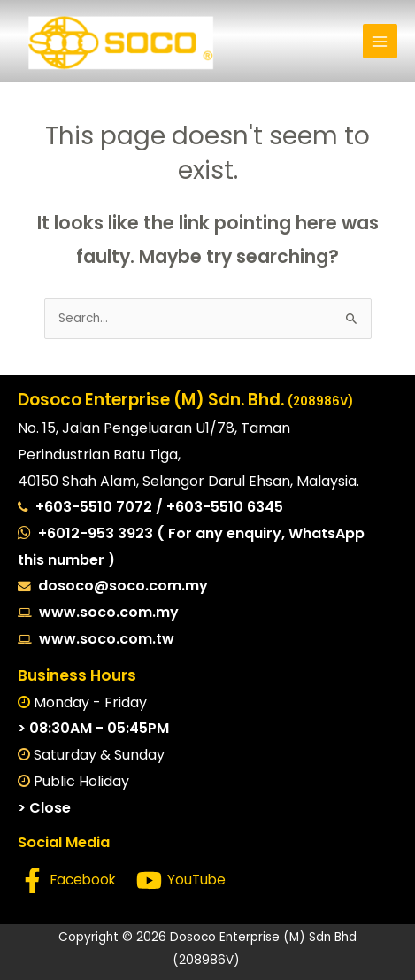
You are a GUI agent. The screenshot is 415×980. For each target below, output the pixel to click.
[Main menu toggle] (380, 41)
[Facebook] (68, 880)
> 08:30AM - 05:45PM (93, 728)
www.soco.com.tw (103, 639)
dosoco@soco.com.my (123, 586)
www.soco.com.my (105, 612)
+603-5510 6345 (225, 507)
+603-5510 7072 (96, 507)
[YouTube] (181, 880)
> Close (44, 808)
